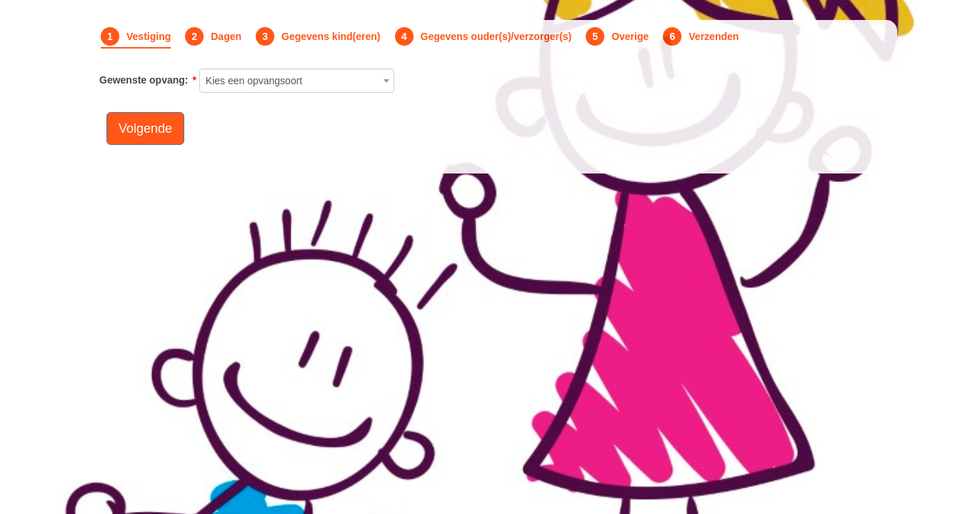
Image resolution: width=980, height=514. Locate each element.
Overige (630, 36)
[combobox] (297, 81)
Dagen (226, 36)
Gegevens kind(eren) (331, 36)
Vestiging (149, 36)
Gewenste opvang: (144, 80)
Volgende (145, 128)
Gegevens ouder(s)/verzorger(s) (496, 36)
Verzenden (714, 36)
